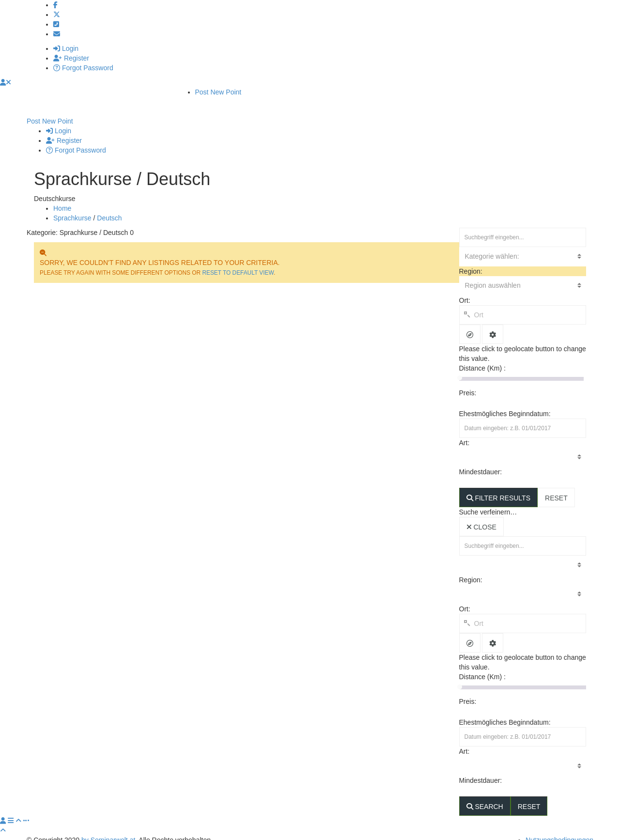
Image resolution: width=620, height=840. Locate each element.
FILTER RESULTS (499, 488)
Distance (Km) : (482, 358)
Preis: (469, 383)
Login (66, 48)
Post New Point (218, 92)
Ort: (465, 291)
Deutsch (109, 208)
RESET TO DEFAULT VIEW (238, 263)
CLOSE (481, 517)
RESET (556, 488)
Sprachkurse (72, 208)
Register (71, 58)
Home (62, 199)
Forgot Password (83, 68)
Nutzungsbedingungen (559, 830)
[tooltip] (470, 325)
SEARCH (485, 797)
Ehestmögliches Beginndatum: (505, 404)
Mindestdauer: (482, 462)
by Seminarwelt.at (108, 830)
